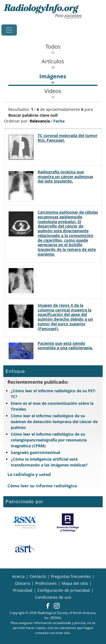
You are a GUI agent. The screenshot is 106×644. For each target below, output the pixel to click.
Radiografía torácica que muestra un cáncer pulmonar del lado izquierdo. (65, 177)
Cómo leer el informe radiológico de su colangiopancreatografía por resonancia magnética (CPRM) (49, 440)
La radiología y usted (29, 474)
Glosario (23, 583)
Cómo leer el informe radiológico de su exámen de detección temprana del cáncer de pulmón (54, 422)
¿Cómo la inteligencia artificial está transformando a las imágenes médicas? (49, 462)
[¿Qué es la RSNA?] (25, 523)
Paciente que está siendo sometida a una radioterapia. (65, 346)
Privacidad (23, 590)
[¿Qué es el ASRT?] (25, 549)
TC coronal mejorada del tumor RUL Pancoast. (68, 138)
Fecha (59, 121)
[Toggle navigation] (9, 30)
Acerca (18, 576)
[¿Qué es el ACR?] (68, 523)
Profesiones (46, 583)
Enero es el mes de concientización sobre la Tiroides (52, 406)
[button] (48, 606)
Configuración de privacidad (64, 590)
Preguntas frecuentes (71, 576)
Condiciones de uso (53, 597)
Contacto (38, 576)
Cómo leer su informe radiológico (42, 486)
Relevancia (40, 121)
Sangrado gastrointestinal (35, 452)
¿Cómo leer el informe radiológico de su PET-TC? (54, 394)
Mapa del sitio (75, 583)
